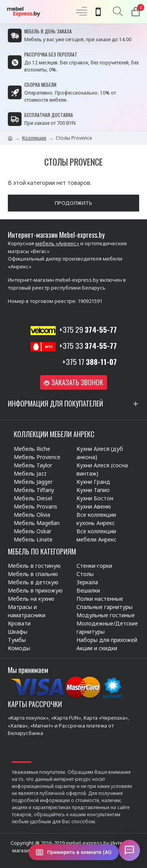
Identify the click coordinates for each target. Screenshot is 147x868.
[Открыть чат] (129, 850)
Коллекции (34, 138)
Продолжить (73, 203)
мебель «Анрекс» (57, 243)
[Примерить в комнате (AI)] (73, 852)
